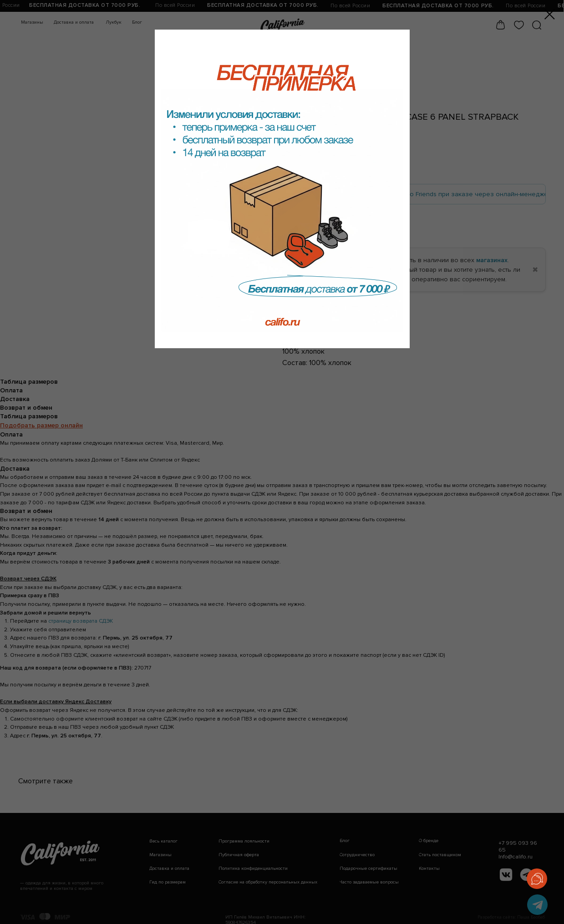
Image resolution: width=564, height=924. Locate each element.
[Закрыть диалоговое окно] (550, 14)
